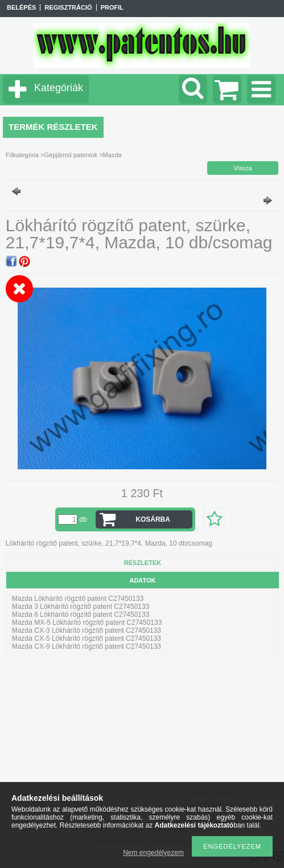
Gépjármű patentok (71, 155)
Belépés (21, 7)
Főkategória (22, 155)
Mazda (112, 155)
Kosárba (153, 519)
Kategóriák (59, 88)
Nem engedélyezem (153, 853)
